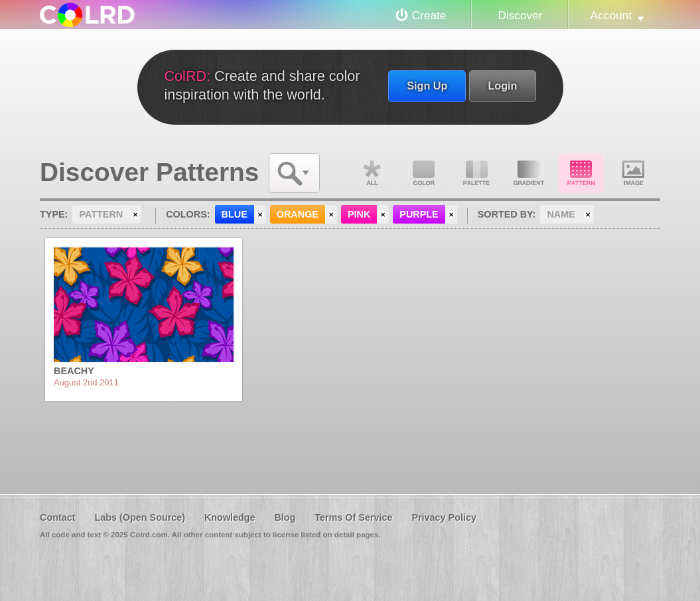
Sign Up (427, 86)
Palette (476, 173)
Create (429, 15)
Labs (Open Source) (140, 517)
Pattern (581, 173)
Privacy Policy (444, 517)
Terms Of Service (353, 517)
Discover (520, 15)
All (372, 173)
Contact (58, 517)
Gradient (529, 173)
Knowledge (230, 517)
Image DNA (634, 173)
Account (611, 15)
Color (424, 173)
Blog (285, 517)
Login (502, 86)
